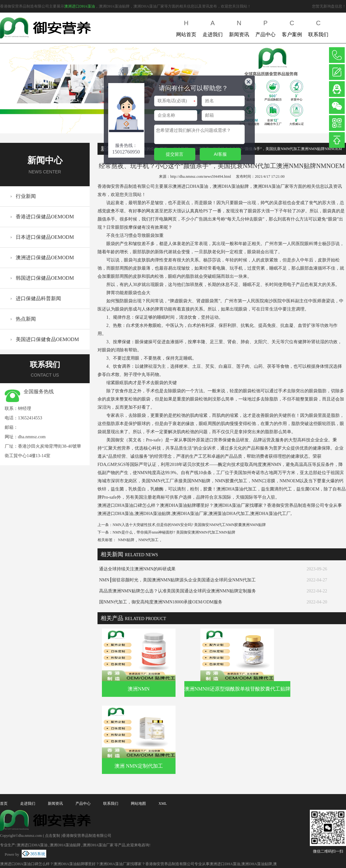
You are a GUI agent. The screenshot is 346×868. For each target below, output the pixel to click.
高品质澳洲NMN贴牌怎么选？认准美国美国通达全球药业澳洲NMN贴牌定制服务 (178, 591)
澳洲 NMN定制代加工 (139, 766)
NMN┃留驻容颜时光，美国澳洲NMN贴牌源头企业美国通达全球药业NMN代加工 (177, 580)
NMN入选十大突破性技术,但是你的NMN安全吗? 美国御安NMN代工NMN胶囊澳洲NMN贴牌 (189, 525)
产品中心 (265, 27)
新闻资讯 (239, 27)
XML (163, 804)
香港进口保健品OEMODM (45, 217)
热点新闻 (26, 319)
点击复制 (53, 836)
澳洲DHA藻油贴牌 (65, 845)
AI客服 (220, 154)
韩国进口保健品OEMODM (45, 278)
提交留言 (175, 154)
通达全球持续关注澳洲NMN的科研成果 (137, 569)
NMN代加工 (148, 540)
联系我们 (318, 27)
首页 (4, 804)
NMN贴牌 (126, 540)
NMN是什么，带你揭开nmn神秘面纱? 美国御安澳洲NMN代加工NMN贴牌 (174, 532)
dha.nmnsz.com (32, 437)
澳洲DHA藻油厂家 (98, 845)
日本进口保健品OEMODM (45, 237)
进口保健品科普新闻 (38, 298)
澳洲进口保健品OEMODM (45, 258)
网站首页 (186, 27)
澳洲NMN (139, 689)
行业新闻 (26, 196)
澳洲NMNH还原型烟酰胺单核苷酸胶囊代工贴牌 (237, 689)
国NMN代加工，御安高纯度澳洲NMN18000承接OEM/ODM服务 (161, 602)
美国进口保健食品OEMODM (47, 339)
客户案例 (292, 27)
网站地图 (138, 804)
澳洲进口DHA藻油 (80, 6)
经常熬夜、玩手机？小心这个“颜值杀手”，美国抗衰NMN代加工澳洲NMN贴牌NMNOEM (268, 149)
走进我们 (213, 27)
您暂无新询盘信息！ (329, 6)
